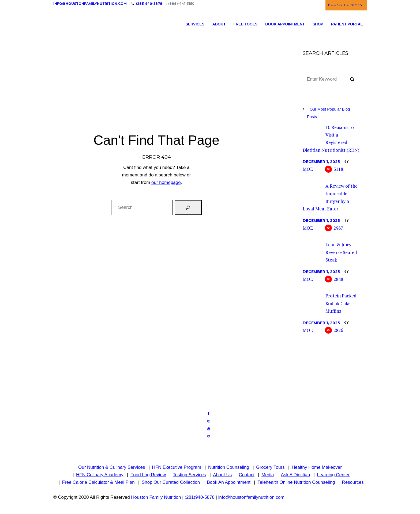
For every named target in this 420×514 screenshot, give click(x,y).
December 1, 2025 (321, 162)
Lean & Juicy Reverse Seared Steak (341, 252)
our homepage (166, 182)
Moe (308, 169)
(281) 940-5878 (149, 4)
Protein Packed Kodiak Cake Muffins (341, 303)
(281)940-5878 (200, 497)
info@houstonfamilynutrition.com (90, 4)
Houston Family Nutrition (156, 497)
